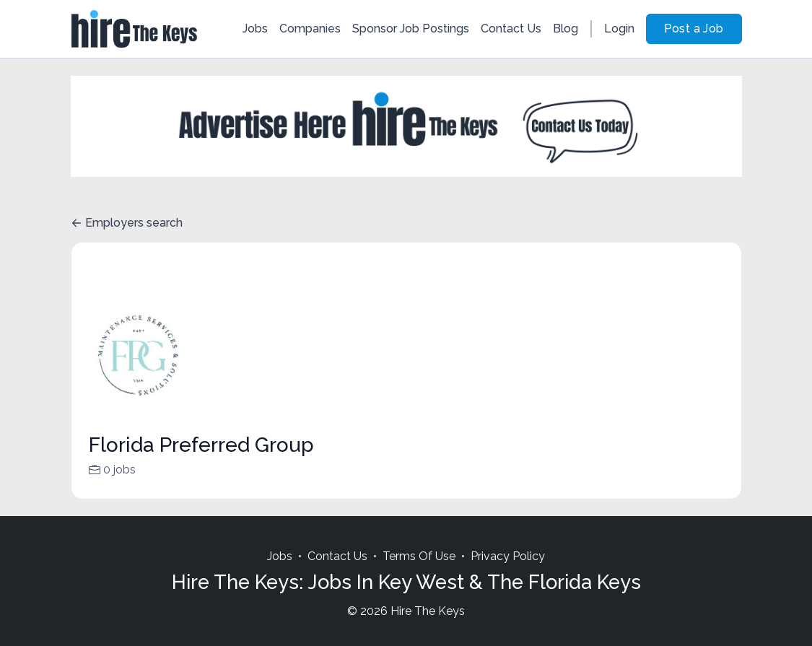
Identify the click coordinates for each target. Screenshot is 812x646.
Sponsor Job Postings (411, 29)
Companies (310, 29)
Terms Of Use (419, 573)
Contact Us (511, 29)
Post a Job (694, 29)
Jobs (255, 29)
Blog (566, 29)
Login (619, 29)
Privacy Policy (508, 573)
